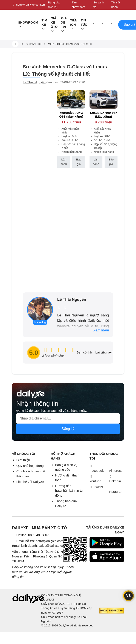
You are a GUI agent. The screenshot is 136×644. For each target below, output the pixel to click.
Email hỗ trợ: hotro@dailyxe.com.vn (40, 541)
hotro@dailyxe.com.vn (28, 5)
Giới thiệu (23, 460)
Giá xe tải (64, 22)
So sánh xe (99, 5)
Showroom (28, 22)
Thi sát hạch (116, 5)
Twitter (96, 487)
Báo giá (79, 162)
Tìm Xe (44, 22)
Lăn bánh (64, 162)
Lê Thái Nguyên (34, 82)
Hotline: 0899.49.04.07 (30, 535)
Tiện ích (74, 22)
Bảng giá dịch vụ (54, 5)
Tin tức (84, 22)
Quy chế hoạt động (30, 466)
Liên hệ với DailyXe (30, 482)
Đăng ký (68, 429)
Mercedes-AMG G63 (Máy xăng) (71, 115)
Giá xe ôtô (54, 22)
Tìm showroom (78, 5)
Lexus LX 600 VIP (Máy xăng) (104, 115)
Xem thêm (101, 330)
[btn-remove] (82, 93)
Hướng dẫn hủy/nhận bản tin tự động (69, 491)
